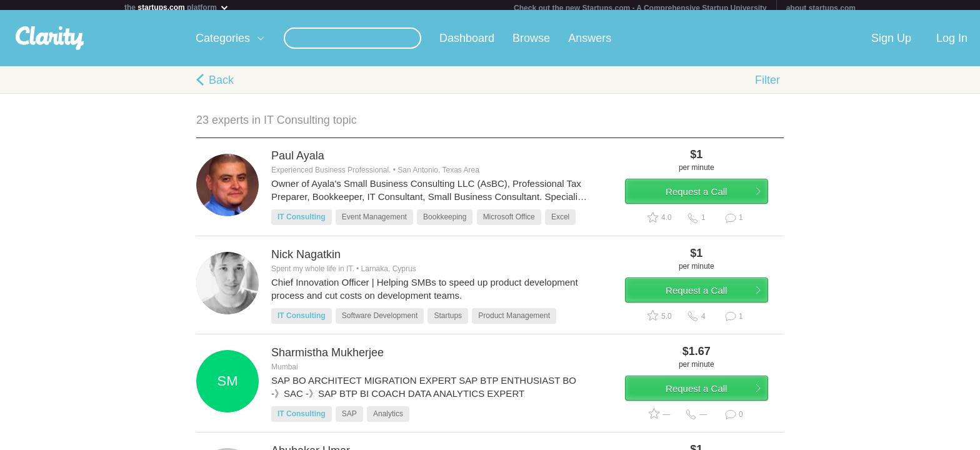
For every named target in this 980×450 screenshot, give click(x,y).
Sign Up (891, 43)
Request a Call (710, 202)
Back (221, 85)
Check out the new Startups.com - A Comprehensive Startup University (640, 8)
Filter (767, 85)
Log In (952, 43)
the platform (177, 7)
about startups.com (821, 8)
